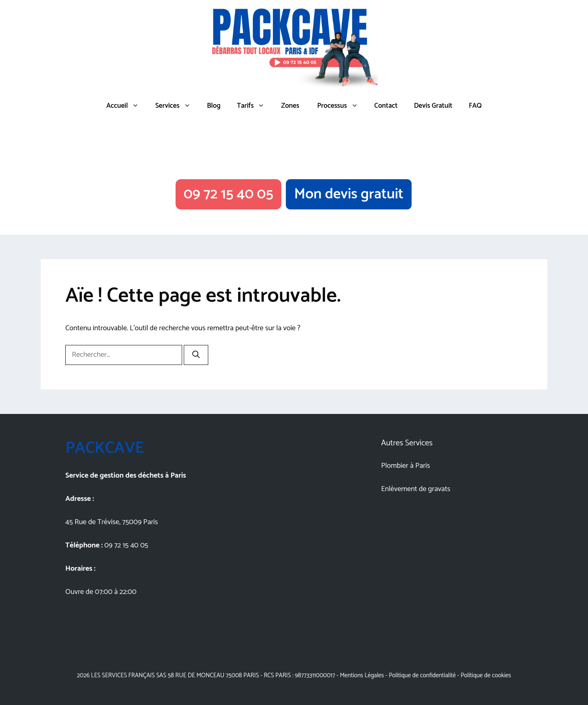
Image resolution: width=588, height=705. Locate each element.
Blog (214, 106)
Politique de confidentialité (422, 675)
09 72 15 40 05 (228, 194)
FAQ (475, 106)
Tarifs (255, 106)
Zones (290, 106)
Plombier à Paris (405, 466)
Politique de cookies (486, 675)
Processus (341, 106)
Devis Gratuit (433, 106)
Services (177, 106)
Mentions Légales (362, 675)
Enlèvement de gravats (415, 489)
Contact (386, 106)
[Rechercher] (196, 355)
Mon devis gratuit (349, 194)
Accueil (127, 106)
